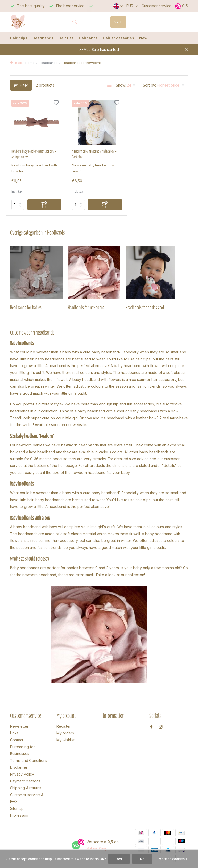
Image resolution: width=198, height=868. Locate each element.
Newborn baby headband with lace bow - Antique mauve (34, 154)
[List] (110, 85)
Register (64, 726)
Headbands (43, 38)
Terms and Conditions (29, 760)
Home (32, 63)
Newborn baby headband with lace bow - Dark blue (94, 154)
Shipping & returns (26, 788)
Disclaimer (19, 767)
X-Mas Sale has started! (100, 50)
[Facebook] (151, 727)
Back (16, 63)
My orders (65, 733)
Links (14, 733)
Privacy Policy (22, 774)
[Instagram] (161, 727)
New (143, 38)
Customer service (156, 6)
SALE (118, 22)
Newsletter (19, 726)
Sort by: (149, 85)
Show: (121, 85)
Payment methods (25, 781)
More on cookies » (173, 859)
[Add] (44, 205)
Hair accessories (118, 38)
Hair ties (66, 38)
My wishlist (65, 740)
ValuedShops (98, 849)
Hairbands (88, 38)
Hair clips (19, 38)
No (142, 859)
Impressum (19, 815)
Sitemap (17, 808)
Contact (17, 740)
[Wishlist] (56, 103)
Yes (119, 859)
